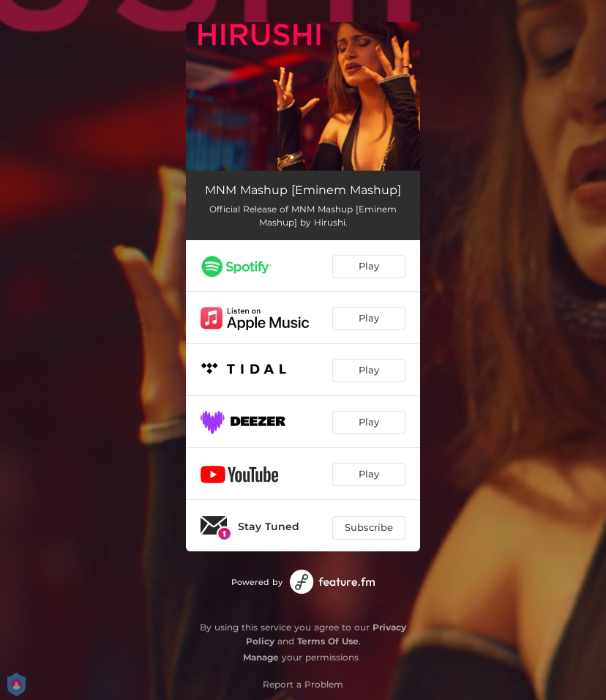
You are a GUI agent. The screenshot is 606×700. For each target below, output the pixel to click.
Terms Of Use (328, 641)
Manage (261, 657)
